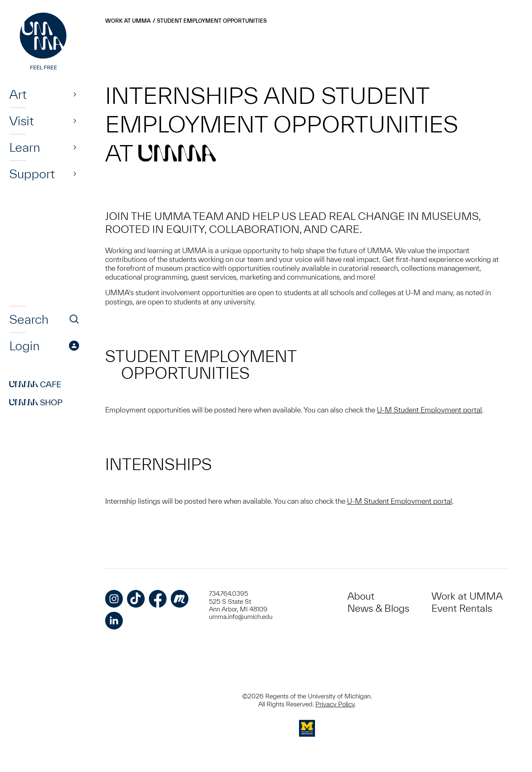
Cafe (35, 384)
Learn (25, 147)
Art (18, 94)
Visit (21, 121)
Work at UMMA (128, 21)
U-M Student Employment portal (429, 410)
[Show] (75, 94)
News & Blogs (378, 608)
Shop (36, 402)
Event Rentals (462, 608)
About (361, 596)
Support (32, 174)
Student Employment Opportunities (212, 21)
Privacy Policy (335, 704)
